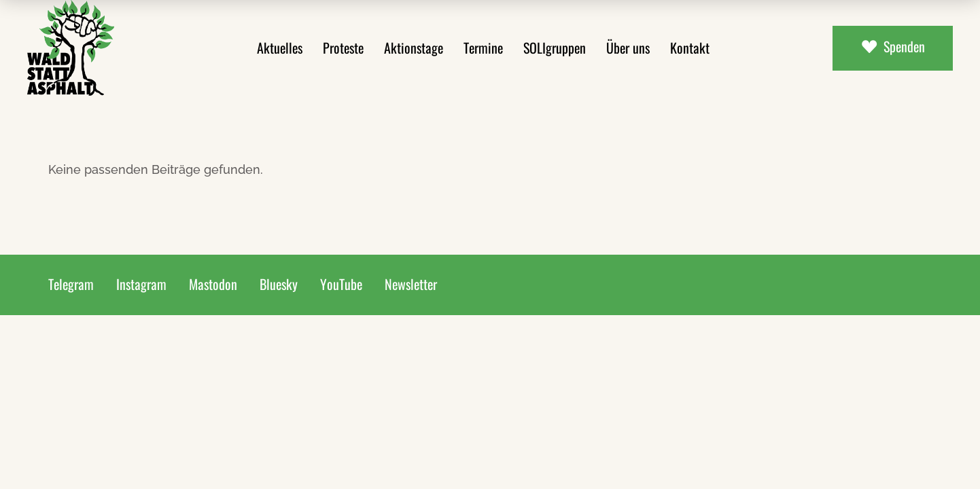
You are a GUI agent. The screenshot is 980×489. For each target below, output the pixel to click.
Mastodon (213, 284)
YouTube (341, 284)
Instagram (141, 284)
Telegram (71, 284)
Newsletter (411, 284)
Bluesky (279, 284)
